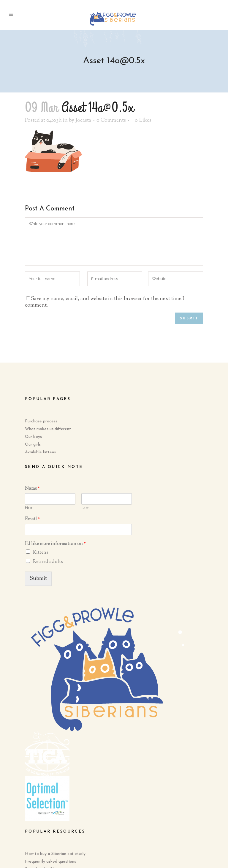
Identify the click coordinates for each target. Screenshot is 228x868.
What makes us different (48, 429)
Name (32, 489)
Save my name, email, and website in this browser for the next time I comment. (104, 302)
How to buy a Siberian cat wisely (55, 854)
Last (85, 508)
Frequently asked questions (50, 862)
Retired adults (48, 562)
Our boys (33, 437)
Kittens (41, 553)
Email (32, 520)
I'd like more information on (55, 544)
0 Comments (111, 121)
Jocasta (83, 121)
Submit (38, 579)
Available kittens (40, 452)
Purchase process (41, 421)
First (29, 508)
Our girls (33, 445)
